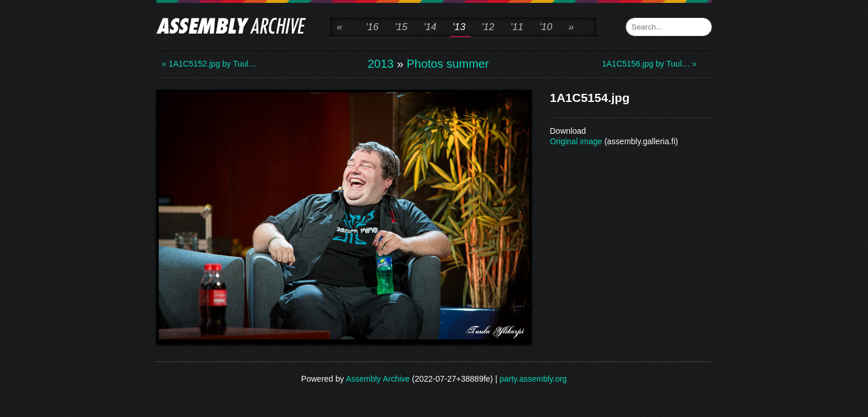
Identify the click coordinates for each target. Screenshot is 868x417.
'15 (401, 27)
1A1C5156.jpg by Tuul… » (649, 64)
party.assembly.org (533, 379)
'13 (459, 27)
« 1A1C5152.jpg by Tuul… (208, 64)
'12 (488, 27)
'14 (430, 27)
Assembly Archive (378, 379)
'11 (517, 27)
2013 (381, 64)
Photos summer (448, 64)
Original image (576, 141)
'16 (372, 27)
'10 (546, 27)
